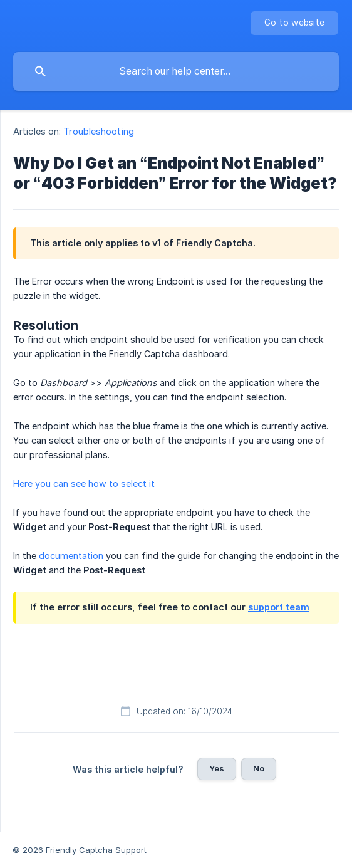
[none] (294, 23)
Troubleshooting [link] (99, 131)
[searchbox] (176, 71)
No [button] (259, 768)
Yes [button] (217, 768)
